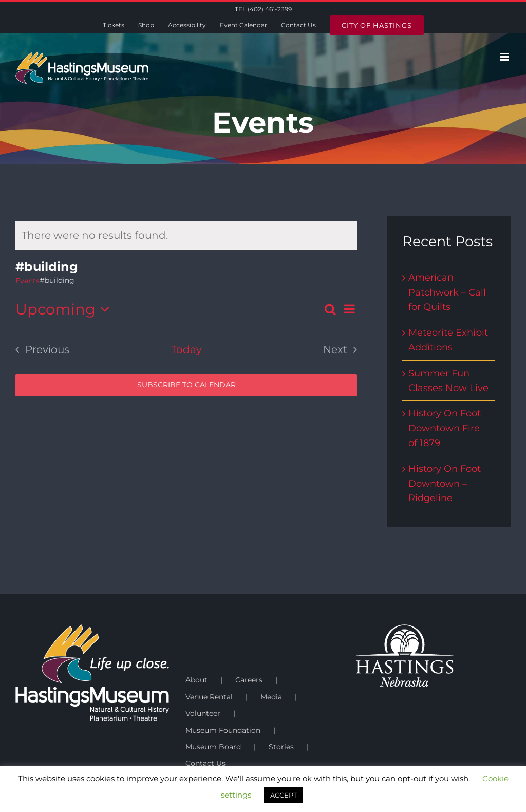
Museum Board (213, 747)
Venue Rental (209, 697)
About (196, 680)
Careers (249, 680)
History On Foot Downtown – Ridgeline (445, 484)
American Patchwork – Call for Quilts (447, 292)
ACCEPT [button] (284, 795)
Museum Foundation (223, 730)
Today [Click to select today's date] (186, 349)
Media (271, 697)
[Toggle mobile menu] (505, 57)
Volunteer (203, 713)
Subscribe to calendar (186, 385)
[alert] (186, 235)
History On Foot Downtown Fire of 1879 (445, 428)
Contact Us (205, 763)
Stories (281, 747)
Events (27, 281)
